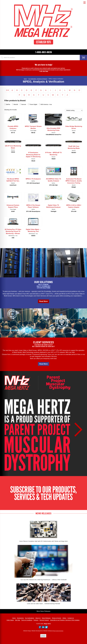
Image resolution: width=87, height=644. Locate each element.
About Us (38, 618)
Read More (43, 301)
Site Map (18, 620)
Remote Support (44, 620)
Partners (36, 620)
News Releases (46, 618)
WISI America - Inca (45, 104)
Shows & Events (57, 618)
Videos (64, 618)
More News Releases (43, 611)
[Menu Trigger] (85, 2)
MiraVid (15, 104)
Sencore (23, 104)
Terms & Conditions (27, 620)
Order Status (10, 620)
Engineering (20, 618)
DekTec (7, 104)
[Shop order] (74, 110)
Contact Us (71, 618)
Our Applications (30, 618)
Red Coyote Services (58, 631)
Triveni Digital (33, 104)
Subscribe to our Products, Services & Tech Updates (65, 620)
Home (14, 618)
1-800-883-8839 (44, 52)
